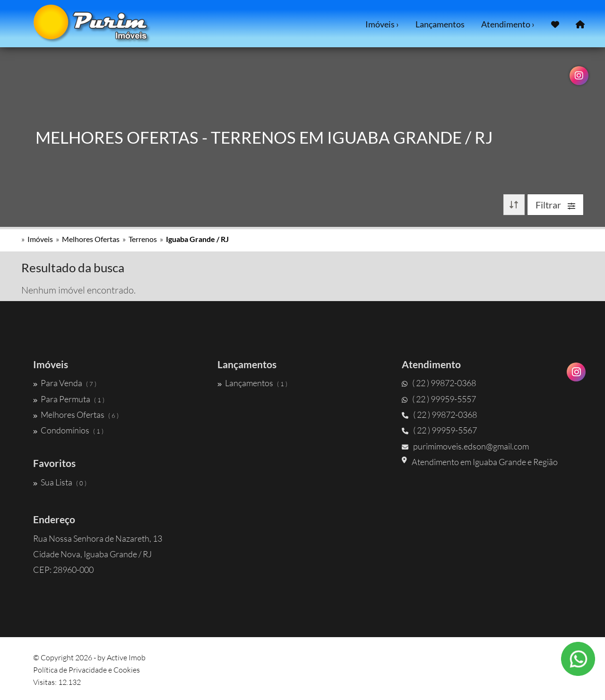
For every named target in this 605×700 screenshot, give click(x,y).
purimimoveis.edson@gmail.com (465, 446)
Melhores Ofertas (91, 239)
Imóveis (40, 239)
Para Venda (65, 383)
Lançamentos (440, 24)
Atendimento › (508, 24)
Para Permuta (69, 399)
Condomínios (68, 430)
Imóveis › (382, 24)
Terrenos (143, 239)
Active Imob (126, 657)
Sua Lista (60, 482)
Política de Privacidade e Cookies (86, 670)
